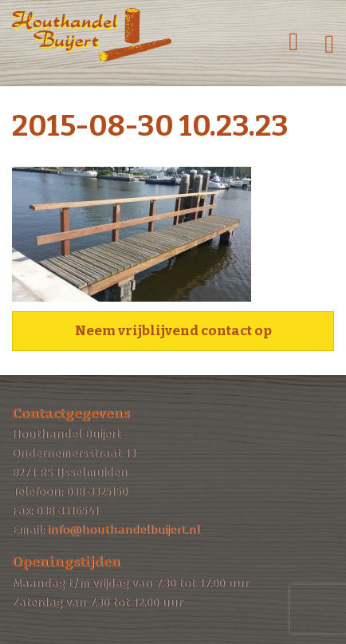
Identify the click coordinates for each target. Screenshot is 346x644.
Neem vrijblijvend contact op (173, 331)
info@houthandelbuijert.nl (124, 530)
